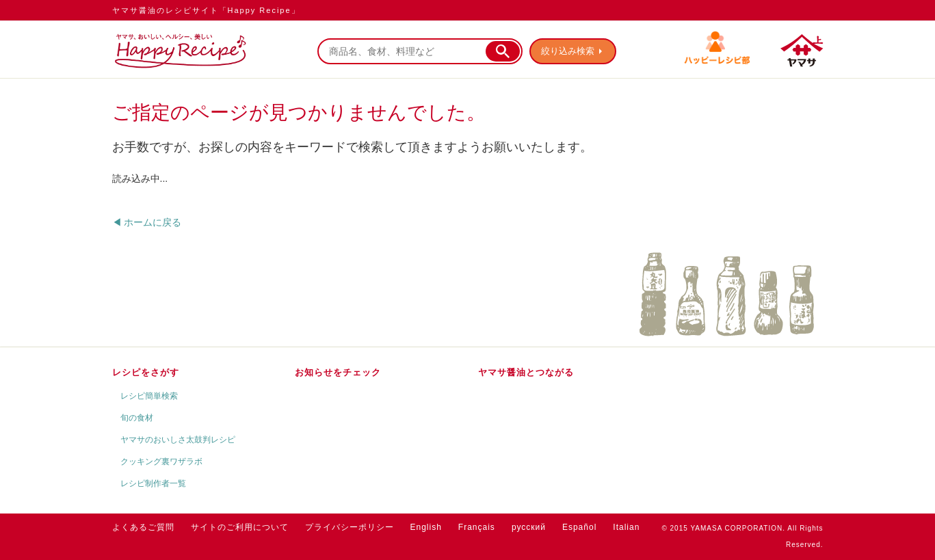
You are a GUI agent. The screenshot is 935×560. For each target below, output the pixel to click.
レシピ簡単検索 (149, 396)
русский (529, 527)
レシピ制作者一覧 (153, 483)
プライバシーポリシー (350, 527)
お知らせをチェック (338, 372)
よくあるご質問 (143, 527)
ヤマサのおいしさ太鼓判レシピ (178, 440)
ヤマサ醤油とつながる (526, 372)
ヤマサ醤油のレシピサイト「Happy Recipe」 (206, 10)
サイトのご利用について (240, 527)
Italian (626, 527)
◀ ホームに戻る (147, 222)
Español (579, 527)
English (426, 527)
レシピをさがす (146, 372)
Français (477, 527)
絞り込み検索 (568, 51)
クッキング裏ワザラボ (161, 462)
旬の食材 (137, 418)
